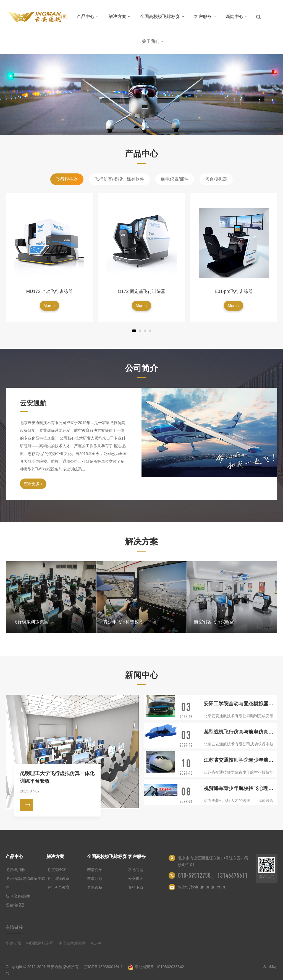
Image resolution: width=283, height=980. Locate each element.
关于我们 (153, 41)
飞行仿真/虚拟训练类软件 (119, 179)
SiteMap (270, 967)
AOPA (96, 943)
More (49, 306)
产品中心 (88, 16)
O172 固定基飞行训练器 (141, 291)
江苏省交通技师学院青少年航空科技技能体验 (240, 760)
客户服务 (205, 16)
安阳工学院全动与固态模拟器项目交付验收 (240, 704)
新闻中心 (237, 16)
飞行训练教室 (58, 878)
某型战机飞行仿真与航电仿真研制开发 (240, 732)
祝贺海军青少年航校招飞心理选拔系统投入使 (240, 788)
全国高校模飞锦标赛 (162, 16)
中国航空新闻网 (72, 943)
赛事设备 (95, 887)
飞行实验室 (56, 870)
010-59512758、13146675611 (213, 875)
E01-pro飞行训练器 (234, 291)
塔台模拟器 (216, 179)
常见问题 (136, 870)
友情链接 (14, 927)
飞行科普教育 (58, 887)
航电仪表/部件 (175, 179)
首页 (62, 16)
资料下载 (136, 887)
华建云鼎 (13, 943)
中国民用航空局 (40, 943)
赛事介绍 (95, 870)
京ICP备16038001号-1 (103, 967)
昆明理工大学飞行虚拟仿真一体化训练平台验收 (57, 777)
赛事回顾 (95, 878)
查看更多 (33, 484)
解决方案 (120, 16)
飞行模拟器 (67, 179)
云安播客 (136, 878)
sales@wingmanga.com (201, 887)
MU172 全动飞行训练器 (49, 291)
